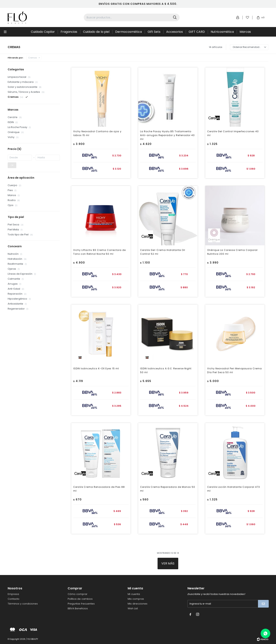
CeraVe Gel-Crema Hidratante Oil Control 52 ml (163, 252)
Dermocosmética (129, 32)
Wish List (133, 608)
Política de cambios (80, 599)
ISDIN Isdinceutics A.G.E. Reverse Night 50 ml (166, 370)
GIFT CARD (197, 32)
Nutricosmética (222, 32)
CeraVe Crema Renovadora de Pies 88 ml (99, 489)
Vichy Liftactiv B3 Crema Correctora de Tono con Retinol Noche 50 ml (99, 252)
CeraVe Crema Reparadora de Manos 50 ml (168, 489)
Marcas (245, 32)
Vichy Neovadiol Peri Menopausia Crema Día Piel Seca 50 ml (235, 370)
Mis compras (136, 599)
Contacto (14, 599)
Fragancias (69, 32)
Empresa (13, 594)
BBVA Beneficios (78, 608)
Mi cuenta (134, 594)
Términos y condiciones (23, 604)
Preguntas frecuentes (81, 604)
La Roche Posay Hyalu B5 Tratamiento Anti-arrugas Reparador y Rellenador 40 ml (167, 135)
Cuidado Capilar (43, 32)
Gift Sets (154, 32)
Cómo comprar (78, 594)
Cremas (33, 58)
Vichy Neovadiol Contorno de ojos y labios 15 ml (97, 133)
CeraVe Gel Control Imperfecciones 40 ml (233, 133)
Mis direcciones (138, 604)
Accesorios (175, 32)
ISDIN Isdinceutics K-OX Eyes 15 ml (96, 368)
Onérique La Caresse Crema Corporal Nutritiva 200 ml (232, 252)
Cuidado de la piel (96, 32)
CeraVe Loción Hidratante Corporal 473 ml (234, 489)
